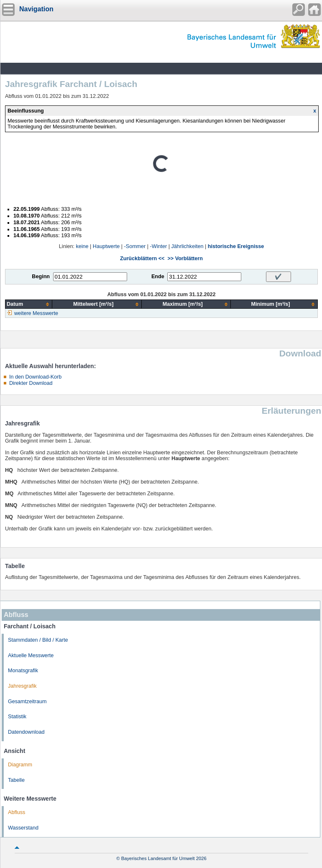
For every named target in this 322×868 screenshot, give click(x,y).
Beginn (41, 277)
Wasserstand (23, 828)
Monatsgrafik (23, 671)
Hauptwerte (106, 246)
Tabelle (16, 780)
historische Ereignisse (236, 246)
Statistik (17, 717)
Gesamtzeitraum (27, 702)
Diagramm (20, 765)
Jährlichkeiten (187, 246)
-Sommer (135, 246)
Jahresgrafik (22, 686)
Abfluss (17, 812)
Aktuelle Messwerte (31, 655)
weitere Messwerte (36, 313)
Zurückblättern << (142, 259)
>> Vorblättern (185, 259)
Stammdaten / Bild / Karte (38, 640)
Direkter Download (31, 383)
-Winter (159, 246)
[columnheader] (29, 304)
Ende (158, 277)
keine (82, 246)
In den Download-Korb (35, 377)
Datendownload (26, 732)
